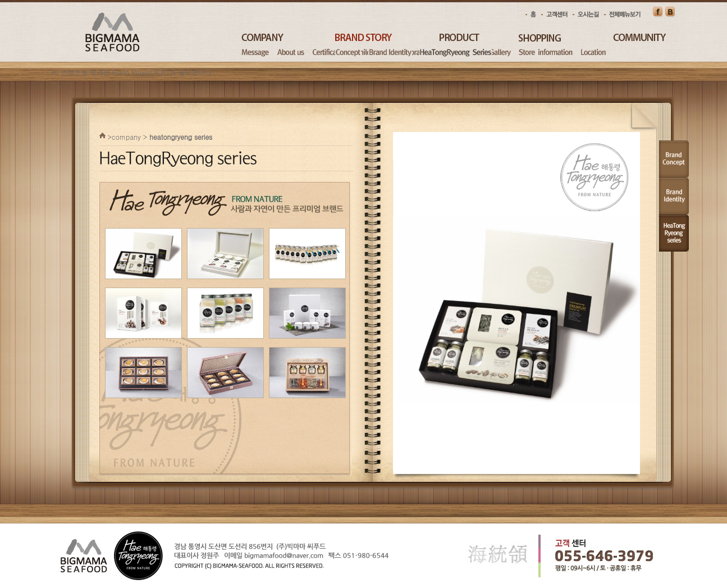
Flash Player (132, 72)
